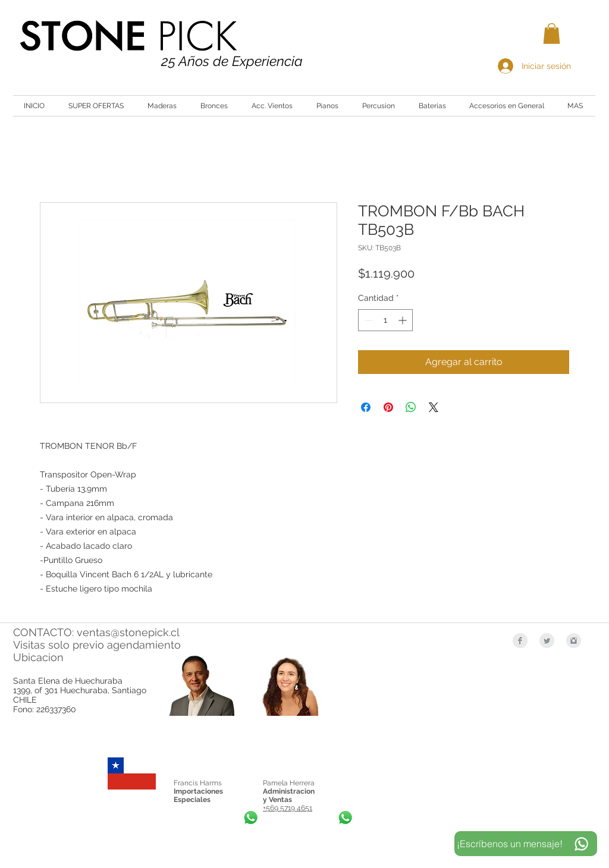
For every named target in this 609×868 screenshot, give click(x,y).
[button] (552, 34)
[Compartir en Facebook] (366, 407)
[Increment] (404, 320)
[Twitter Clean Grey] (547, 641)
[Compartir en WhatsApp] (411, 407)
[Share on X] (434, 407)
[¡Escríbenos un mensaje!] (526, 844)
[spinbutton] (385, 320)
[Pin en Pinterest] (388, 407)
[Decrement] (367, 320)
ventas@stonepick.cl (128, 632)
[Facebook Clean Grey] (520, 641)
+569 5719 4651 (288, 808)
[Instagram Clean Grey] (574, 641)
